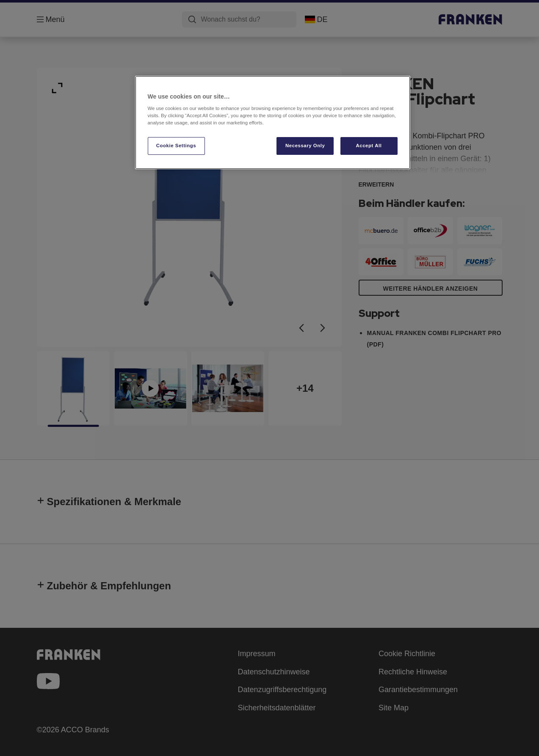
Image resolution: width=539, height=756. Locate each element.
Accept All (369, 146)
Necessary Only (305, 146)
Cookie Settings (176, 146)
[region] (273, 123)
